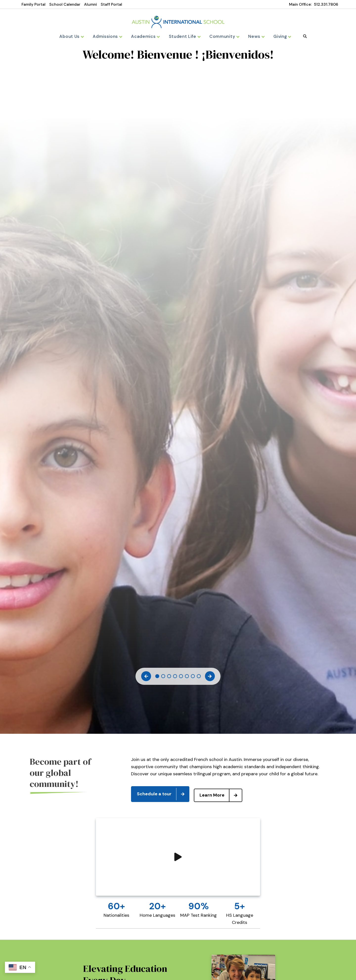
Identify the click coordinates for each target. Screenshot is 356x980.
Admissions (110, 36)
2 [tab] (163, 678)
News (253, 36)
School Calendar (65, 4)
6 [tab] (187, 678)
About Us (76, 36)
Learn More (223, 795)
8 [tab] (199, 678)
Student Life (184, 36)
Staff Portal (111, 4)
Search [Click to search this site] (300, 36)
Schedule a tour (163, 795)
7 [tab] (193, 678)
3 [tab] (169, 678)
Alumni (90, 4)
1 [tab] (157, 678)
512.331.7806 (326, 4)
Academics (147, 36)
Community (222, 36)
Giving (278, 36)
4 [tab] (175, 678)
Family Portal (33, 4)
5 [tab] (181, 678)
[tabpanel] (178, 58)
